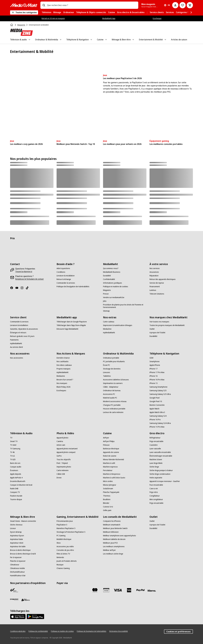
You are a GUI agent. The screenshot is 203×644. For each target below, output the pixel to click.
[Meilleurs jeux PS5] (110, 543)
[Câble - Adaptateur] (111, 387)
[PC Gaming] (61, 536)
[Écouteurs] (14, 470)
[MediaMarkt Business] (112, 272)
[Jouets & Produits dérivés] (67, 561)
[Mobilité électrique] (64, 539)
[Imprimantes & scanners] (113, 383)
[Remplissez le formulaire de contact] (29, 279)
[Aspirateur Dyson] (17, 536)
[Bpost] (14, 590)
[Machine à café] (109, 463)
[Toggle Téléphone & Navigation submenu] (91, 40)
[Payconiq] (72, 590)
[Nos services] (155, 268)
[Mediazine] (61, 376)
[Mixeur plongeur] (110, 485)
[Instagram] (23, 288)
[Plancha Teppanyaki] (111, 492)
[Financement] (155, 287)
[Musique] (60, 565)
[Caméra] (60, 441)
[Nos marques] (62, 383)
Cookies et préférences (178, 632)
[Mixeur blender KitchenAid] (113, 459)
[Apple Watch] (154, 409)
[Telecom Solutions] (157, 294)
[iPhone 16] (154, 376)
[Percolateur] (108, 470)
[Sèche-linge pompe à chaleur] (161, 470)
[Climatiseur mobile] (17, 568)
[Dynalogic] (14, 600)
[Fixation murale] (16, 496)
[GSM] (151, 358)
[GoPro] (59, 456)
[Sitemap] (106, 311)
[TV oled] (13, 445)
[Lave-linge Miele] (156, 463)
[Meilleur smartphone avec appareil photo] (119, 536)
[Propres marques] (64, 369)
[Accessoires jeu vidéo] (65, 546)
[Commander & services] (66, 283)
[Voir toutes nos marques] (159, 322)
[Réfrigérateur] (155, 438)
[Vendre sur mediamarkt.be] (114, 297)
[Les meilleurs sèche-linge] (113, 554)
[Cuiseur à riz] (108, 507)
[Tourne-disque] (16, 499)
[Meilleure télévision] (111, 532)
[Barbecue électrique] (111, 449)
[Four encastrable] (156, 485)
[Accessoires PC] (109, 394)
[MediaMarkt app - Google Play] (35, 617)
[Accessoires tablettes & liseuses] (116, 380)
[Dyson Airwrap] (16, 532)
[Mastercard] (95, 590)
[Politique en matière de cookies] (116, 287)
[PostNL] (26, 590)
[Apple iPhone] (155, 365)
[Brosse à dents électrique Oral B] (23, 554)
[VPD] (37, 590)
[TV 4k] (12, 452)
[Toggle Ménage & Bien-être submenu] (133, 40)
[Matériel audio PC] (110, 398)
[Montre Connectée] (157, 405)
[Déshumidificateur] (17, 572)
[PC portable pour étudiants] (114, 361)
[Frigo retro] (154, 492)
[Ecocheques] (61, 391)
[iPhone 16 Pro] (155, 420)
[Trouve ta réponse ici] (24, 271)
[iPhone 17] (154, 369)
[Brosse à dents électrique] (20, 550)
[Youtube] (18, 288)
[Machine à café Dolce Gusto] (114, 478)
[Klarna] (152, 591)
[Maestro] (84, 590)
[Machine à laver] (156, 459)
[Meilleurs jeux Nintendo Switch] (115, 528)
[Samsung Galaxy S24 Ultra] (160, 423)
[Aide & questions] (63, 268)
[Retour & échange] (64, 279)
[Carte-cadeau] (109, 322)
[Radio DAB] (14, 489)
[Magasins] (107, 290)
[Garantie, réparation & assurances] (24, 329)
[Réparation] (154, 276)
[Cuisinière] (154, 445)
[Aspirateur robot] (17, 543)
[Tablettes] (107, 376)
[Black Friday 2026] (64, 387)
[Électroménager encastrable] (161, 456)
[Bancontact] (61, 590)
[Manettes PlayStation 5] (66, 528)
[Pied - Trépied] (62, 463)
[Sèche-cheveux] (16, 525)
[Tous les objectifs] (64, 459)
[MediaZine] (107, 329)
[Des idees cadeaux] (64, 365)
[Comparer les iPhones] (112, 521)
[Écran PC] (107, 365)
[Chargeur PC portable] (112, 405)
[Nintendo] (60, 557)
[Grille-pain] (107, 510)
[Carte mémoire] (63, 470)
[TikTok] (28, 288)
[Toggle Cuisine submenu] (106, 40)
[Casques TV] (15, 492)
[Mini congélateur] (156, 499)
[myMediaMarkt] (16, 343)
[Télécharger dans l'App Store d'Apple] (71, 325)
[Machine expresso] (110, 467)
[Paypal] (140, 590)
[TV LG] (12, 456)
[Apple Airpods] (16, 474)
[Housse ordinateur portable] (114, 409)
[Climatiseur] (15, 565)
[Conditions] (61, 272)
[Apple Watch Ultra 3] (157, 412)
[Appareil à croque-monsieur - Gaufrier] (165, 481)
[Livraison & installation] (66, 276)
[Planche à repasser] (18, 561)
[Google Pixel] (155, 398)
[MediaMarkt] (24, 5)
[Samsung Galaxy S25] (158, 391)
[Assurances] (154, 272)
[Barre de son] (15, 463)
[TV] (11, 438)
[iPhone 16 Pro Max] (157, 380)
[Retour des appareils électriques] (163, 279)
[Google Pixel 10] (156, 401)
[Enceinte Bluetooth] (18, 481)
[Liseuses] (107, 372)
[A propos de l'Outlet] (157, 333)
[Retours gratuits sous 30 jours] (22, 336)
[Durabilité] (107, 276)
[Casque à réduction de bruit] (21, 485)
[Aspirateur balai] (16, 539)
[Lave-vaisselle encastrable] (160, 452)
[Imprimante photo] (64, 467)
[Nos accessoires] (17, 358)
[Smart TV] (14, 441)
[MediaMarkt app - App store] (18, 617)
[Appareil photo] (62, 438)
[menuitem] (46, 12)
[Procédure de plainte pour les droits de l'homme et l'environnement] (125, 306)
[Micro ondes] (108, 481)
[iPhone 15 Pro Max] (157, 427)
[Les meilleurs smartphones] (114, 546)
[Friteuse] (106, 445)
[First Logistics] (26, 600)
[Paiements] (14, 340)
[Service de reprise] (157, 283)
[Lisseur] (13, 528)
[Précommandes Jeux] (65, 521)
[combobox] (92, 5)
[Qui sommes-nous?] (111, 268)
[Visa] (118, 590)
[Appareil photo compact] (66, 452)
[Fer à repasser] (16, 557)
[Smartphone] (155, 361)
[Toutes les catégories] (24, 12)
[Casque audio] (16, 467)
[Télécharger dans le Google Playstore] (72, 322)
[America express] (129, 590)
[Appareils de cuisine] (111, 452)
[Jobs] (105, 301)
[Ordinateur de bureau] (112, 391)
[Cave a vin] (154, 489)
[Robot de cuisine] (110, 456)
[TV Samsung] (15, 449)
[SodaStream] (108, 489)
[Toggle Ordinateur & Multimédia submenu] (61, 40)
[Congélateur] (155, 496)
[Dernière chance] (63, 358)
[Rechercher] (44, 5)
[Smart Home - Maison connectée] (23, 521)
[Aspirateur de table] (18, 546)
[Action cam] (61, 445)
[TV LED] (13, 459)
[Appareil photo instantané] (67, 449)
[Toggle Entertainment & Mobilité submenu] (165, 40)
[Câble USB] (61, 474)
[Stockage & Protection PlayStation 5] (71, 532)
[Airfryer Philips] (109, 441)
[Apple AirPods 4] (16, 478)
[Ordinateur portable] (111, 358)
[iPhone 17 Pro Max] (157, 372)
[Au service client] (17, 347)
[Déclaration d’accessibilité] (119, 631)
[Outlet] (152, 329)
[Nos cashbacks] (63, 361)
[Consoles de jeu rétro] (65, 550)
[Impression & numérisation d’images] (118, 325)
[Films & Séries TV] (63, 554)
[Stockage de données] (112, 369)
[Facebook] (13, 288)
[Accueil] (12, 25)
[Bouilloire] (107, 499)
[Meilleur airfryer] (109, 550)
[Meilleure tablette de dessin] (114, 539)
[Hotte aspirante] (156, 478)
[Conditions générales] (18, 631)
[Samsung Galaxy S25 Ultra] (160, 394)
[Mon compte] (175, 5)
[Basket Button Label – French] (190, 5)
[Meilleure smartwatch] (112, 525)
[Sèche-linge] (154, 467)
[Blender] (106, 503)
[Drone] (59, 478)
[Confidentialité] (109, 279)
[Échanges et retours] (18, 333)
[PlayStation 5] (62, 525)
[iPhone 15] (154, 383)
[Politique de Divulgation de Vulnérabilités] (73, 287)
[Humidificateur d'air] (18, 576)
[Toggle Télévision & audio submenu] (29, 40)
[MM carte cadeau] (106, 590)
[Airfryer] (106, 438)
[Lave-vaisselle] (155, 449)
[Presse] (106, 294)
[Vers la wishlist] (183, 5)
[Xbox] (59, 543)
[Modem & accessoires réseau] (115, 401)
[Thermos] (107, 496)
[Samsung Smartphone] (158, 387)
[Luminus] (153, 290)
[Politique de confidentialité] (38, 631)
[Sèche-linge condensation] (160, 474)
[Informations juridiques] (113, 283)
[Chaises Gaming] (63, 568)
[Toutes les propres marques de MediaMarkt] (167, 325)
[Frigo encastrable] (156, 441)
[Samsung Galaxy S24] (158, 416)
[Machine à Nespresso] (112, 474)
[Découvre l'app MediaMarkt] (67, 329)
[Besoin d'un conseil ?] (65, 380)
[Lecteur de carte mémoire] (113, 412)
